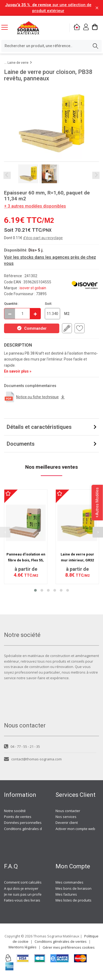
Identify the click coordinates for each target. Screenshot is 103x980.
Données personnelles (23, 823)
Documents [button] (21, 444)
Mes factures (66, 894)
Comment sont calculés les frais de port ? (37, 882)
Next (96, 175)
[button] (35, 590)
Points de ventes (18, 817)
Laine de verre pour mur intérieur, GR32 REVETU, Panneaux (77, 560)
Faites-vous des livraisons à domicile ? (35, 900)
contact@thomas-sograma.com (33, 759)
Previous (7, 175)
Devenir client (67, 823)
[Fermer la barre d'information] (97, 8)
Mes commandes (69, 882)
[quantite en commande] (22, 314)
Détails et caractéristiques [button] (39, 427)
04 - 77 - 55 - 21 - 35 (22, 746)
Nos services (66, 817)
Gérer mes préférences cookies (69, 947)
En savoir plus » (18, 371)
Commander (32, 328)
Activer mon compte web (75, 829)
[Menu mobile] (7, 27)
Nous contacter (68, 811)
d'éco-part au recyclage (43, 238)
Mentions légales (23, 947)
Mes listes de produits (73, 900)
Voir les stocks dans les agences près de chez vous (50, 260)
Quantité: (11, 304)
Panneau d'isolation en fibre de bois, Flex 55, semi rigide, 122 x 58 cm (26, 560)
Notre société (15, 811)
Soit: (49, 304)
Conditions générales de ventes (30, 829)
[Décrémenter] (10, 314)
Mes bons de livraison (73, 888)
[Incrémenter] (35, 314)
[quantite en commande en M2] (52, 314)
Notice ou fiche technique (35, 397)
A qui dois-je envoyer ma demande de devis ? (41, 888)
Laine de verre (18, 63)
